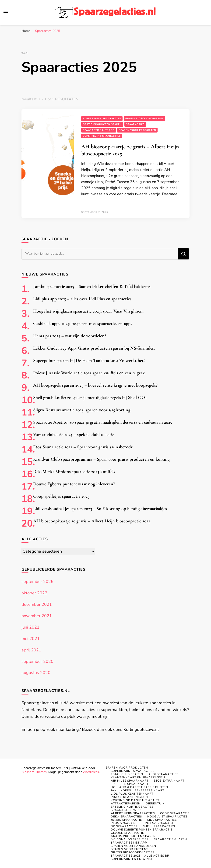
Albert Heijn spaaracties (102, 119)
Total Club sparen (127, 774)
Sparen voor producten (137, 130)
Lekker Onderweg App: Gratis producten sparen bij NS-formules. (94, 348)
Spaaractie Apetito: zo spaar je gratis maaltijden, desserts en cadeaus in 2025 (103, 422)
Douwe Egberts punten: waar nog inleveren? (74, 484)
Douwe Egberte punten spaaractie (142, 830)
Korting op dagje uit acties (135, 800)
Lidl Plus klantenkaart (132, 794)
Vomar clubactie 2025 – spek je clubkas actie (74, 435)
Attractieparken (126, 803)
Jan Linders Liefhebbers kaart (138, 790)
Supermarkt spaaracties (102, 136)
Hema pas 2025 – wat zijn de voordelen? (70, 336)
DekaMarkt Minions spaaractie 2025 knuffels (74, 472)
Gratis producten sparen (102, 124)
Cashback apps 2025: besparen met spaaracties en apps (83, 323)
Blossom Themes (34, 772)
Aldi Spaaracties (163, 774)
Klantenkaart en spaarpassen (138, 777)
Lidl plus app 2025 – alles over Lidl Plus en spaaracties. (83, 299)
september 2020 (37, 661)
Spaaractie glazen (170, 839)
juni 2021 (30, 627)
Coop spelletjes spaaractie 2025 (61, 496)
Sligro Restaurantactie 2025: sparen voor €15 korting (82, 410)
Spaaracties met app (99, 130)
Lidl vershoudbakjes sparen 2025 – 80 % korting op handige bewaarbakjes (100, 509)
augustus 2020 (36, 673)
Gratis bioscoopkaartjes (144, 119)
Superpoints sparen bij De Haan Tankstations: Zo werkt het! (89, 361)
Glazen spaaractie (127, 833)
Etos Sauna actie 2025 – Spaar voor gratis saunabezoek (83, 447)
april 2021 (31, 650)
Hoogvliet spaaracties (167, 817)
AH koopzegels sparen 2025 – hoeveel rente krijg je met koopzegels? (95, 385)
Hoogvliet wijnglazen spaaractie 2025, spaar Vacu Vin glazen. (88, 311)
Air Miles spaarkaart (130, 781)
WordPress (91, 772)
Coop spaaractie (175, 813)
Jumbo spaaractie (126, 820)
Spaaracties (135, 124)
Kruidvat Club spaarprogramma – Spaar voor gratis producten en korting (101, 459)
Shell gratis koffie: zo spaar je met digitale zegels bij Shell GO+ (90, 398)
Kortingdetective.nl (141, 729)
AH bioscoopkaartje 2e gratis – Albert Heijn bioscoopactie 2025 (92, 521)
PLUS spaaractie (125, 823)
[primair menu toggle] (6, 13)
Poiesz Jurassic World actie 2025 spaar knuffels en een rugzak (89, 373)
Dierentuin (155, 803)
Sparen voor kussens (130, 849)
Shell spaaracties (159, 826)
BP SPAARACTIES (124, 826)
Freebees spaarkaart (130, 784)
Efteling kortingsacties (132, 807)
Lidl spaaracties (162, 820)
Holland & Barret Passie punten (139, 787)
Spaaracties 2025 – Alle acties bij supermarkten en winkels (140, 857)
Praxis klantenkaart (130, 797)
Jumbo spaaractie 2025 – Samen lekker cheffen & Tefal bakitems (92, 286)
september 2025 (37, 582)
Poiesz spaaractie (161, 823)
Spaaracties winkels (129, 810)
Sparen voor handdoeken (134, 846)
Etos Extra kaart (169, 781)
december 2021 (37, 604)
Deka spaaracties (126, 817)
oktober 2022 (34, 593)
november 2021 (37, 616)
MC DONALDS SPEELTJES (130, 839)
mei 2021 (31, 639)
